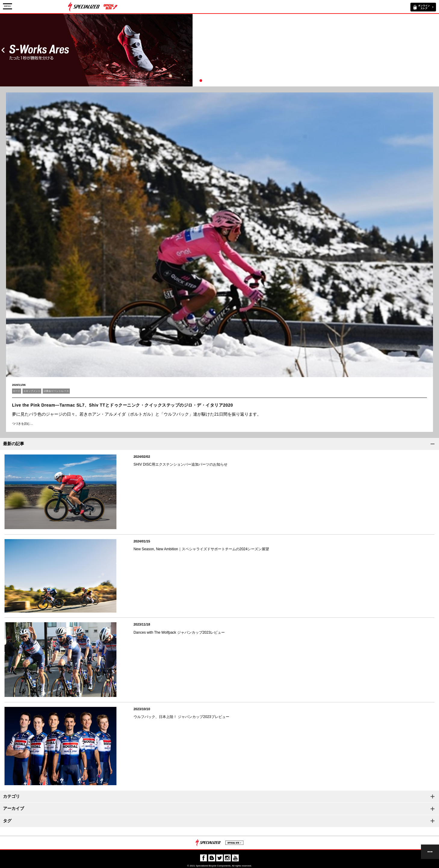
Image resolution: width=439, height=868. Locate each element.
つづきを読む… (23, 424)
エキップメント (32, 391)
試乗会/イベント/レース (56, 391)
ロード (17, 391)
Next (436, 50)
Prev (3, 50)
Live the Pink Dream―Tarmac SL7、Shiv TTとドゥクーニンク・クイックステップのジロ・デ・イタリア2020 (122, 405)
